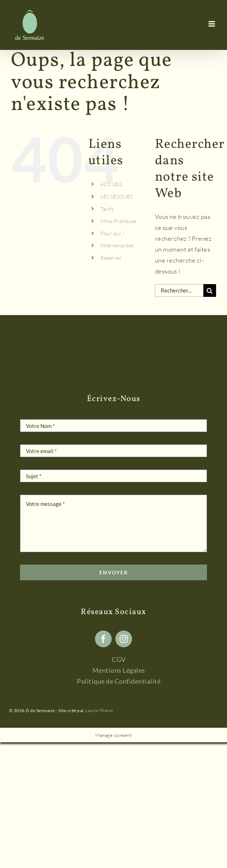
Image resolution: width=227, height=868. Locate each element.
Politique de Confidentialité (119, 681)
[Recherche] (210, 290)
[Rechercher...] (179, 290)
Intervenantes (117, 245)
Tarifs (107, 209)
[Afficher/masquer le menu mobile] (212, 24)
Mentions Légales (119, 670)
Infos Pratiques (119, 221)
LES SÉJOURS (117, 197)
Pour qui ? (112, 233)
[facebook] (103, 639)
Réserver (111, 258)
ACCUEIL (112, 184)
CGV (119, 659)
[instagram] (124, 639)
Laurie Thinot (99, 710)
